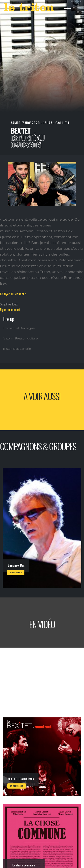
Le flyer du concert (13, 294)
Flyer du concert (10, 310)
